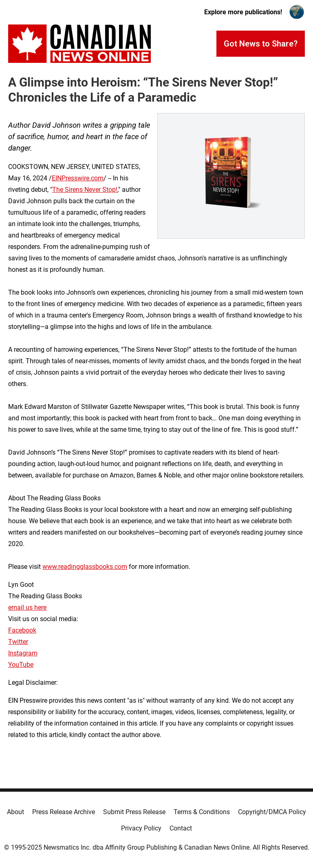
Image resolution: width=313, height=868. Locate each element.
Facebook (22, 630)
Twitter (18, 642)
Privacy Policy (141, 828)
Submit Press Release (134, 812)
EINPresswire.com (78, 178)
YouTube (21, 665)
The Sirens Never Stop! (85, 190)
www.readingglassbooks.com (85, 567)
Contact (181, 828)
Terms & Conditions (202, 812)
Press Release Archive (64, 812)
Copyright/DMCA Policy (272, 812)
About (15, 812)
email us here (27, 607)
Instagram (23, 653)
